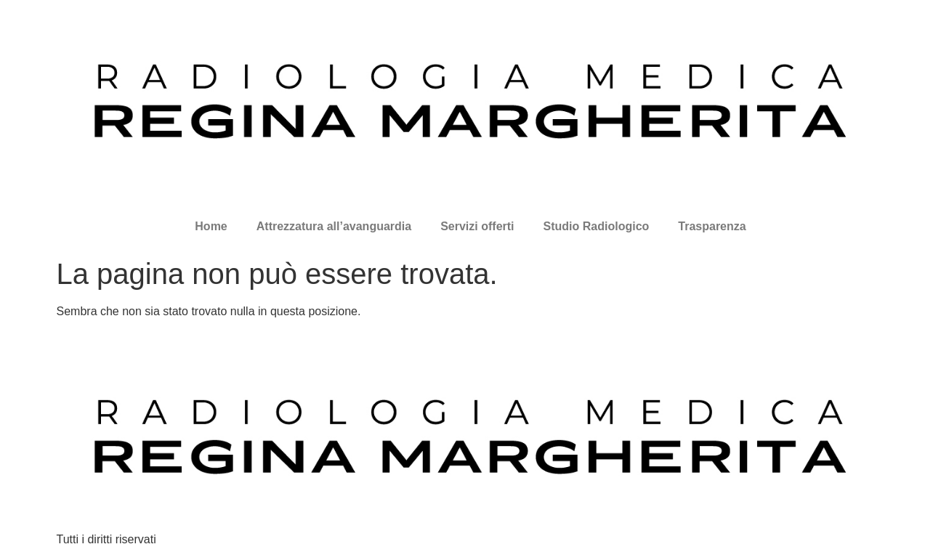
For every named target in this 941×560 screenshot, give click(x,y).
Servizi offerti (477, 226)
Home (211, 226)
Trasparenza (712, 226)
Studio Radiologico (597, 226)
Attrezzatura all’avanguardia (334, 226)
